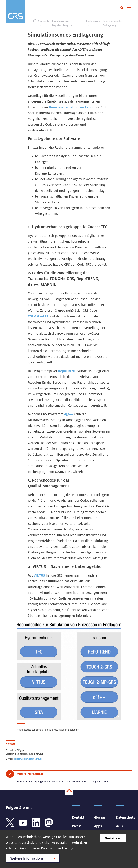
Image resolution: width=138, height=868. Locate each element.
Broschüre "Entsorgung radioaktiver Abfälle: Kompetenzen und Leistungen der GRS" (63, 781)
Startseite (44, 21)
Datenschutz (125, 817)
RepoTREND (68, 371)
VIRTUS (40, 575)
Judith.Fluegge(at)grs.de (28, 759)
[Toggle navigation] (129, 8)
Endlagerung (93, 21)
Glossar (100, 817)
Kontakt (78, 817)
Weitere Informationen (28, 858)
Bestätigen (113, 838)
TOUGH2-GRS (38, 316)
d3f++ (69, 414)
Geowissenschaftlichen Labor (71, 107)
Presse (77, 826)
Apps (98, 826)
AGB (119, 826)
